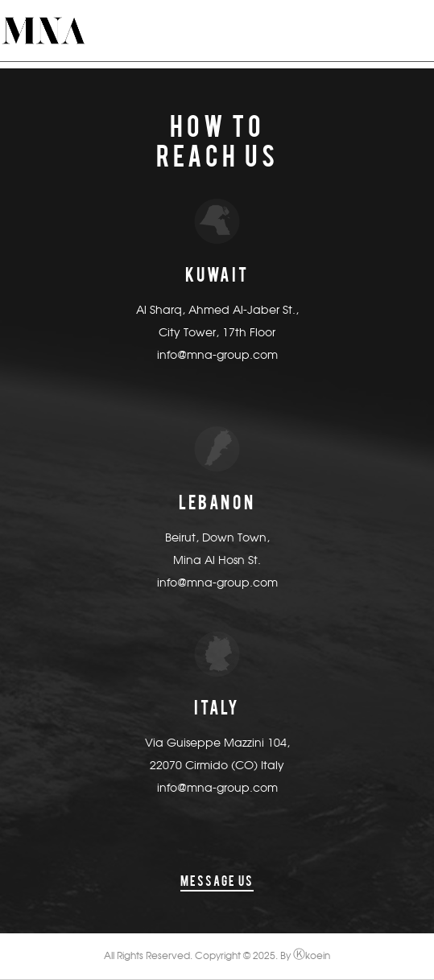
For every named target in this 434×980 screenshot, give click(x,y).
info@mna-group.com (217, 356)
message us (217, 881)
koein (312, 957)
